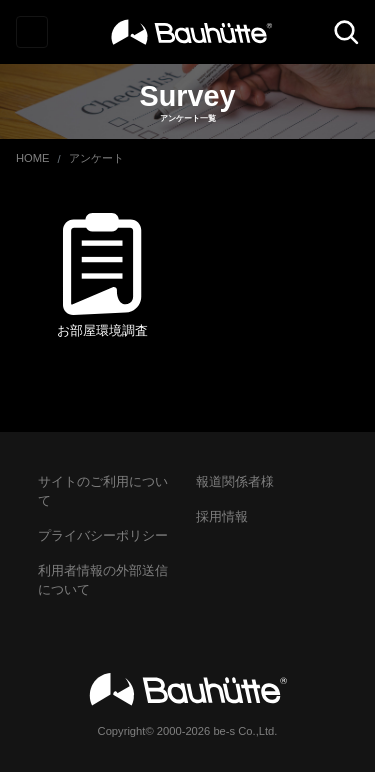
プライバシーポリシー (103, 535)
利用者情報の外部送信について (103, 580)
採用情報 (222, 516)
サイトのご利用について (103, 491)
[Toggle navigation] (32, 32)
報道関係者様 (235, 481)
